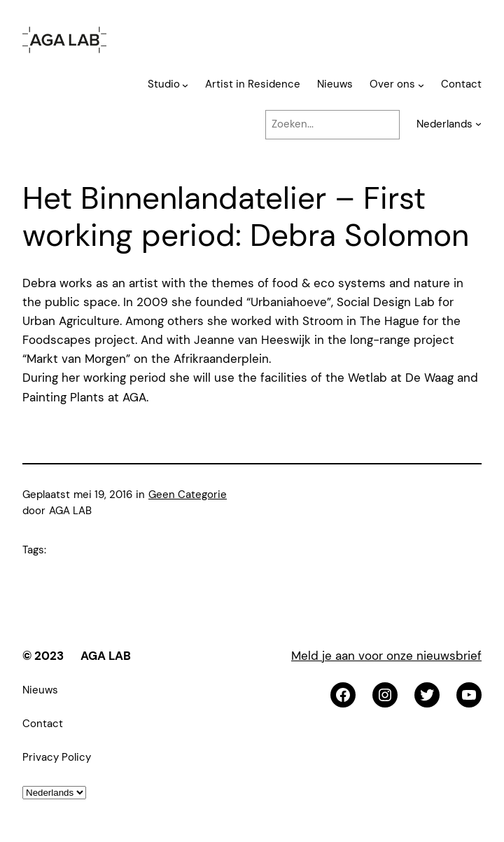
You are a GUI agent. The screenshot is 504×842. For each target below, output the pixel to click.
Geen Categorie (188, 495)
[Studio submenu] (185, 85)
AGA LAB (106, 656)
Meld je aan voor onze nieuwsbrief (386, 656)
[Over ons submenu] (421, 85)
